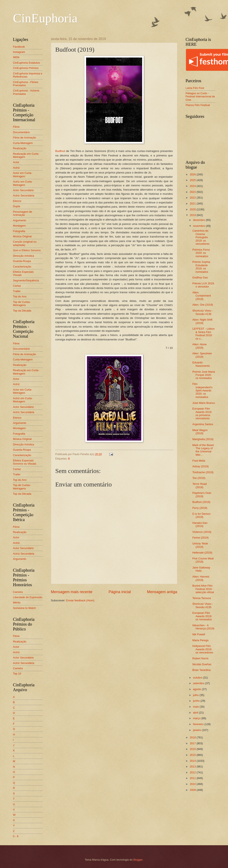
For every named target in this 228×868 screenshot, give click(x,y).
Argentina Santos (203, 424)
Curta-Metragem (23, 143)
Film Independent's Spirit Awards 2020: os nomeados (203, 390)
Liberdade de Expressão (28, 597)
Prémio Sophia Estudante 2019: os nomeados (201, 267)
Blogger (138, 860)
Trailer (17, 291)
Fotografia (19, 231)
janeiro (197, 730)
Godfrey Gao (200, 277)
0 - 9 (16, 836)
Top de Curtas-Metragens (22, 304)
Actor (16, 162)
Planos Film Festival (198, 105)
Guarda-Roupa (22, 261)
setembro (199, 683)
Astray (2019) (201, 466)
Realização (20, 148)
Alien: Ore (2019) (203, 305)
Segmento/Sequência (26, 280)
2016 (193, 749)
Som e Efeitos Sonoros (27, 250)
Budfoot (60, 151)
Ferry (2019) (200, 508)
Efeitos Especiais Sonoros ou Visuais (25, 462)
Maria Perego (201, 640)
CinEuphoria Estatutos (27, 63)
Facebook (19, 47)
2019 (193, 215)
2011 (193, 778)
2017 (193, 743)
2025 (193, 180)
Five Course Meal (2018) (203, 560)
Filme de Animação (25, 138)
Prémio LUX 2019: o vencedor (203, 285)
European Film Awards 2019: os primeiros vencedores (202, 413)
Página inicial (120, 592)
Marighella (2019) (203, 439)
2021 (193, 204)
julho (196, 695)
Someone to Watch (25, 608)
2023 (193, 192)
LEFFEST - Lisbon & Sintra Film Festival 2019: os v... (204, 334)
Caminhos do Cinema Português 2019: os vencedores (201, 237)
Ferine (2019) (201, 538)
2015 (193, 755)
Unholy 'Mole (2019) (200, 545)
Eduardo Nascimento (201, 364)
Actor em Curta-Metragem (23, 175)
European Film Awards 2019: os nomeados (202, 616)
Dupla (17, 206)
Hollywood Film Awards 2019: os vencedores (203, 649)
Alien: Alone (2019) (200, 346)
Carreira (18, 592)
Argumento (20, 220)
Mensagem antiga (162, 592)
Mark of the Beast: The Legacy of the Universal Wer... (203, 450)
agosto (197, 689)
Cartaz (17, 286)
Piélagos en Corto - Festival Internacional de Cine (200, 97)
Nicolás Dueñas (202, 664)
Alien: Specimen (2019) (202, 355)
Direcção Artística (24, 256)
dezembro (199, 220)
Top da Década (22, 311)
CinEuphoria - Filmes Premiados (26, 84)
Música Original (22, 236)
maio (196, 707)
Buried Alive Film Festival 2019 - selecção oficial (203, 589)
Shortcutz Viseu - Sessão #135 (203, 605)
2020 (193, 209)
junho (197, 701)
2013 (193, 767)
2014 (193, 761)
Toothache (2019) (203, 472)
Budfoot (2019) (201, 502)
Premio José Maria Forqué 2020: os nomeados (204, 375)
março (197, 718)
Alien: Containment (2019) (202, 296)
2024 (193, 186)
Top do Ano (20, 296)
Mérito (17, 603)
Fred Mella (199, 461)
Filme (16, 127)
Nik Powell (199, 634)
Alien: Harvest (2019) (201, 578)
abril (196, 713)
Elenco (17, 201)
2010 (193, 784)
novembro (199, 226)
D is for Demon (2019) (201, 515)
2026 (193, 174)
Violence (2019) (202, 532)
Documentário (21, 132)
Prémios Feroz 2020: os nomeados (201, 253)
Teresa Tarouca (202, 598)
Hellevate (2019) (202, 553)
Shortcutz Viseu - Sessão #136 (203, 312)
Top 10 (17, 674)
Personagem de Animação (23, 213)
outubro (198, 678)
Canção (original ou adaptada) (25, 243)
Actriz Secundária (24, 196)
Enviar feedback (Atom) (80, 600)
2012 (193, 772)
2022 (193, 198)
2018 (193, 737)
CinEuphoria (45, 18)
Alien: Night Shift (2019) (202, 321)
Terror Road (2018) (200, 485)
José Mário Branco (204, 403)
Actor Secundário (23, 190)
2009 (193, 790)
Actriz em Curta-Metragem (23, 183)
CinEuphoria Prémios (26, 68)
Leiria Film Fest (195, 88)
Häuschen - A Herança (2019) (203, 627)
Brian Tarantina (201, 670)
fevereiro (199, 724)
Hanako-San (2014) (200, 524)
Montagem (19, 226)
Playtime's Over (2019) (202, 494)
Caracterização (22, 267)
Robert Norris (201, 658)
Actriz (16, 168)
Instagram (19, 52)
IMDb (16, 57)
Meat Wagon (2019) (200, 432)
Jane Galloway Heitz (201, 569)
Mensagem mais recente (72, 592)
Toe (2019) (199, 478)
